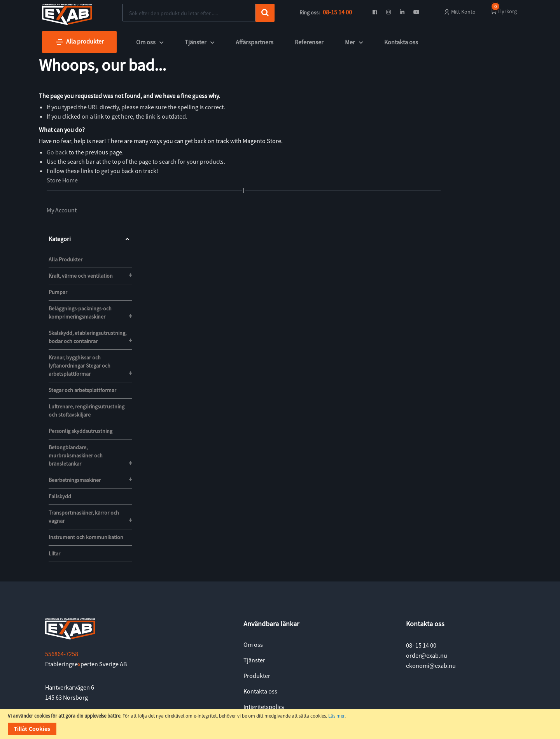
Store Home (62, 180)
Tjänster (254, 660)
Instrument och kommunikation (86, 537)
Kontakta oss (401, 42)
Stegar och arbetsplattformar (82, 390)
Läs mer (336, 716)
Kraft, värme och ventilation (81, 276)
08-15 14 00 (337, 12)
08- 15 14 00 (421, 645)
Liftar (54, 553)
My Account (62, 210)
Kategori (90, 239)
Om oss (253, 644)
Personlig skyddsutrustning (80, 431)
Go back (57, 152)
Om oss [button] (150, 42)
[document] (280, 724)
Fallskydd (60, 496)
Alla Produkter (66, 259)
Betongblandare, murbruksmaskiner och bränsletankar (76, 455)
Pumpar (58, 292)
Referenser (309, 42)
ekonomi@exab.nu (431, 665)
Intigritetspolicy (264, 707)
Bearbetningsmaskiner (75, 480)
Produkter (257, 676)
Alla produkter (79, 42)
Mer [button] (354, 42)
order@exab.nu (427, 655)
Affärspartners (255, 42)
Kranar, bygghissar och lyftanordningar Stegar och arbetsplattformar (80, 366)
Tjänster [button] (199, 42)
